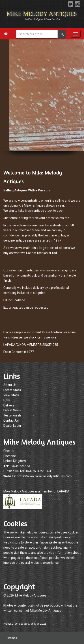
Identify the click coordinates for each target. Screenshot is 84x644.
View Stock (11, 395)
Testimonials (12, 415)
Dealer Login (12, 426)
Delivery (9, 405)
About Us (10, 385)
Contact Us (11, 420)
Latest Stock (12, 390)
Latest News (12, 410)
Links (7, 400)
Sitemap (12, 638)
